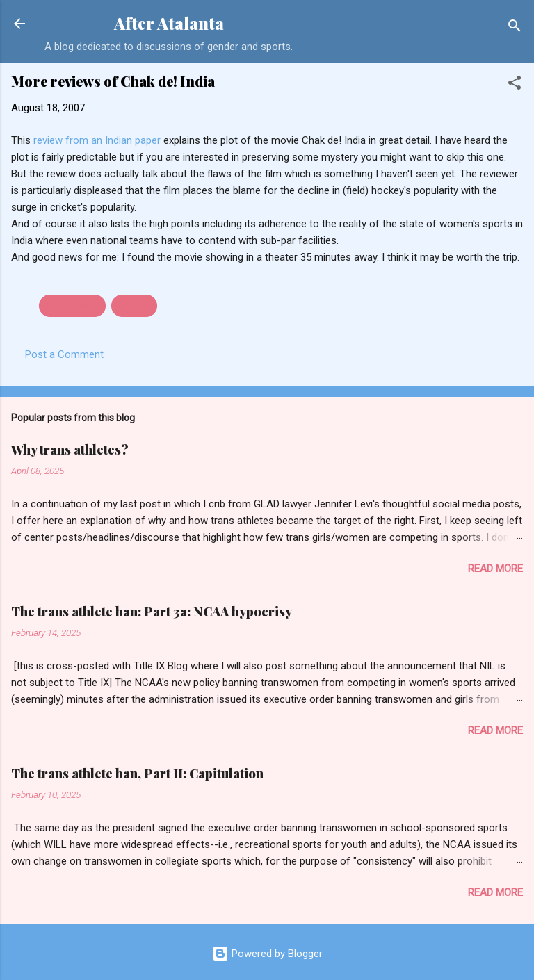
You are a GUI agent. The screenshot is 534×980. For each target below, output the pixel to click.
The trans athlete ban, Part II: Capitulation (137, 774)
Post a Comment (64, 354)
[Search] (515, 28)
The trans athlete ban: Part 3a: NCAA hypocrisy (152, 612)
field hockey (72, 306)
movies (134, 306)
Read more (495, 569)
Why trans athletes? (70, 450)
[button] (515, 85)
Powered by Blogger (267, 954)
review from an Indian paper (98, 140)
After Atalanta (169, 23)
